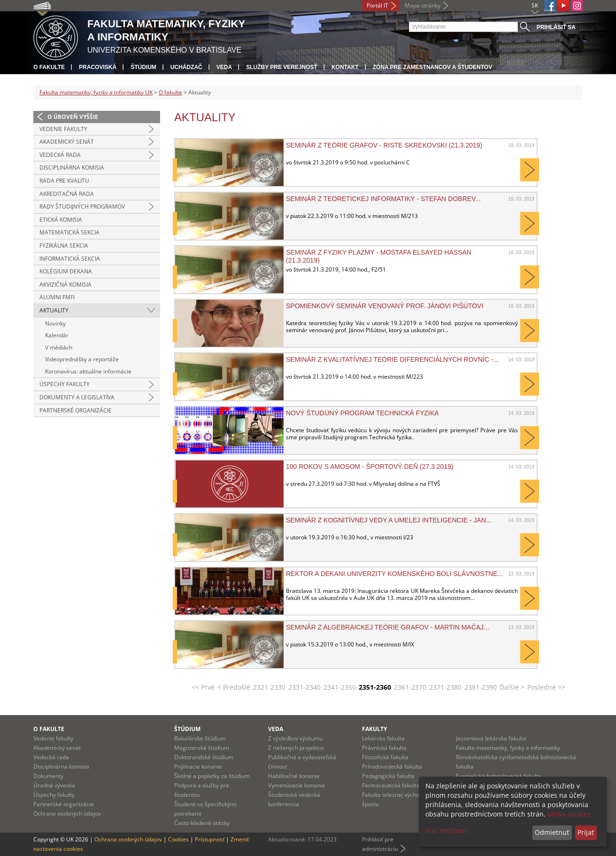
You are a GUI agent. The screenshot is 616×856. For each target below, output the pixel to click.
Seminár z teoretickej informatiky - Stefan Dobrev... (383, 199)
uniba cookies (569, 814)
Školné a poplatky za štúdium (212, 776)
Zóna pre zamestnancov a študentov (432, 67)
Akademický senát (67, 142)
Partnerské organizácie (76, 410)
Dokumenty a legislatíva (77, 397)
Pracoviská (98, 67)
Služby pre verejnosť (282, 67)
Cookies (178, 839)
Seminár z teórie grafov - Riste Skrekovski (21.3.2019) (384, 145)
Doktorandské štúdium (204, 757)
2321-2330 (269, 687)
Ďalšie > (512, 687)
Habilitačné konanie (294, 776)
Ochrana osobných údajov (67, 813)
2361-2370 (410, 687)
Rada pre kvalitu (64, 181)
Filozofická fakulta (385, 757)
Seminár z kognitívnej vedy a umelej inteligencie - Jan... (389, 520)
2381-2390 (481, 687)
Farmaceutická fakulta (391, 785)
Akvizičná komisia (65, 284)
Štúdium (143, 67)
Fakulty (374, 729)
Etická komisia (61, 220)
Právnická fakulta (384, 748)
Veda (224, 67)
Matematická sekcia (69, 232)
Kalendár (57, 335)
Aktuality (54, 310)
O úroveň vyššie (73, 117)
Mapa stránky (423, 5)
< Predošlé (234, 687)
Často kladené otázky (202, 823)
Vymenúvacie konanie (296, 785)
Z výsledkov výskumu (295, 738)
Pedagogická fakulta (388, 776)
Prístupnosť (210, 839)
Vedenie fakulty (63, 129)
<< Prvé (203, 687)
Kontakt (345, 67)
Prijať (586, 832)
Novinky (55, 323)
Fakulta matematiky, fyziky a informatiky (508, 748)
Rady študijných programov (82, 206)
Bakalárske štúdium (200, 738)
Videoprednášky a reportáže (82, 359)
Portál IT (377, 5)
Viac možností (447, 830)
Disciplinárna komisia (72, 167)
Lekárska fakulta (383, 738)
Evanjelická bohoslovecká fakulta (499, 776)
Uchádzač (186, 67)
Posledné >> (546, 687)
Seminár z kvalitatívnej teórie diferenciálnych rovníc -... (392, 359)
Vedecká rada (60, 155)
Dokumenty (48, 776)
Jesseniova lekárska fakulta (491, 738)
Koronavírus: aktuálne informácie (88, 371)
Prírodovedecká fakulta (392, 767)
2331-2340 (304, 687)
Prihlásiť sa (556, 27)
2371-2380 (445, 687)
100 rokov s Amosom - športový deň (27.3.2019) (370, 467)
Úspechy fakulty (65, 384)
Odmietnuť (552, 832)
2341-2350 (340, 687)
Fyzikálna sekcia (64, 245)
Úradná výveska (54, 785)
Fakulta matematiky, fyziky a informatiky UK (96, 92)
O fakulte (49, 67)
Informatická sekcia (70, 259)
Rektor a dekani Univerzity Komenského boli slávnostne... (394, 574)
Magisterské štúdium (202, 748)
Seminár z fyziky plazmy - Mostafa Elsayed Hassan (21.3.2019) (379, 256)
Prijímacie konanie (198, 767)
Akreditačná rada (67, 194)
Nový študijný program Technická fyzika (362, 413)
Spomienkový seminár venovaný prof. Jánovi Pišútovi (385, 306)
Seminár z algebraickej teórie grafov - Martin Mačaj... (388, 627)
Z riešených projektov (296, 748)
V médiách (59, 347)
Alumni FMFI (57, 297)
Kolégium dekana (66, 271)
